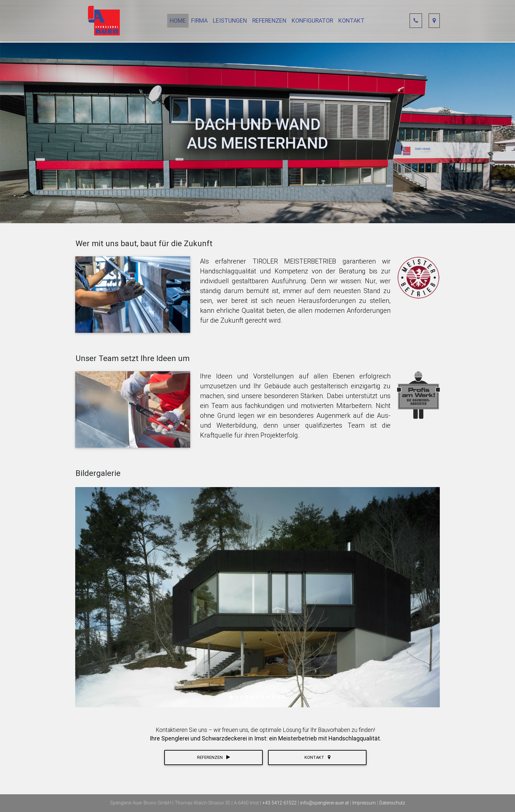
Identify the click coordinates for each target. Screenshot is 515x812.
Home (178, 22)
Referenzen (269, 22)
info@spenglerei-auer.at (325, 803)
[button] (103, 583)
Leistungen (230, 22)
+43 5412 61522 (280, 803)
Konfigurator (312, 22)
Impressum (365, 803)
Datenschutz (392, 803)
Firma (199, 22)
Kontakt (351, 22)
